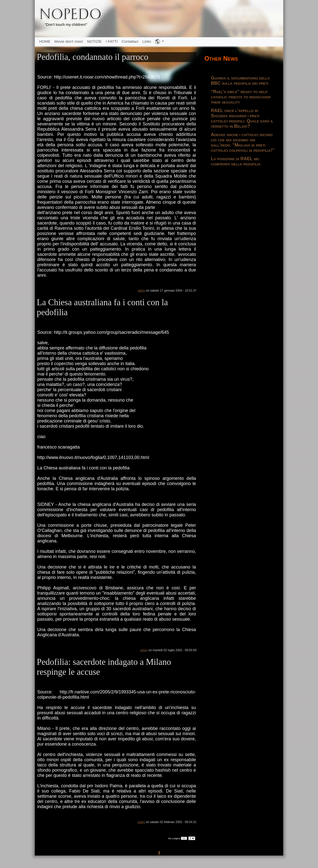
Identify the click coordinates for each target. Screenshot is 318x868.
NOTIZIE (94, 41)
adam (141, 291)
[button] (159, 42)
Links (147, 41)
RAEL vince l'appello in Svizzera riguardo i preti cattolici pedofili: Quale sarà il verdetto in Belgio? (242, 118)
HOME (45, 41)
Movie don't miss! (69, 41)
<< (184, 838)
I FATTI (112, 41)
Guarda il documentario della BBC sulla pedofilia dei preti (240, 81)
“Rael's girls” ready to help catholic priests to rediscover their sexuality (241, 97)
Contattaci (130, 41)
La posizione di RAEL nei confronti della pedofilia (236, 161)
